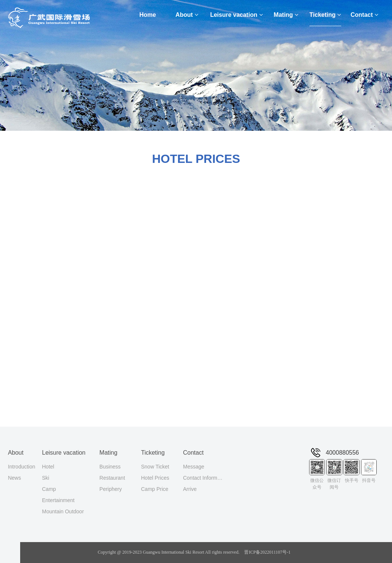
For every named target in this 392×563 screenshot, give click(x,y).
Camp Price (155, 489)
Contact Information (204, 478)
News (14, 478)
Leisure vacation (237, 15)
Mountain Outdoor (63, 511)
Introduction (21, 467)
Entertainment (58, 500)
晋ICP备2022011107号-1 (267, 552)
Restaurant (112, 478)
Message (194, 467)
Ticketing (325, 15)
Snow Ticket (155, 467)
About (187, 15)
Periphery (111, 489)
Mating (286, 15)
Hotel (48, 467)
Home (147, 15)
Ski (45, 478)
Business (110, 467)
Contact (364, 15)
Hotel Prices (155, 478)
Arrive (190, 489)
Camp (49, 489)
